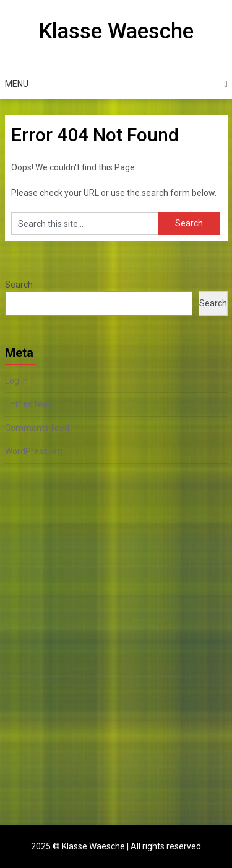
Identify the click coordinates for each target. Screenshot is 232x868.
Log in (16, 381)
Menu (17, 84)
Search (19, 285)
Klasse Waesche (116, 31)
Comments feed (37, 428)
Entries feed (29, 404)
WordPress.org (34, 451)
